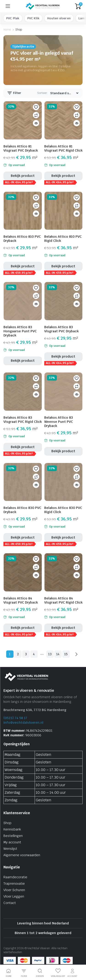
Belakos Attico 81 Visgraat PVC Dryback (21, 148)
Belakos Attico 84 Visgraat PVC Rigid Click (63, 600)
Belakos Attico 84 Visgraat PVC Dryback (21, 600)
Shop (7, 823)
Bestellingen (13, 836)
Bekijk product (23, 176)
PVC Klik (33, 18)
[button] (36, 107)
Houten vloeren (59, 18)
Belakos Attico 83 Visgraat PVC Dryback (61, 329)
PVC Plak (13, 18)
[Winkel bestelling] (64, 93)
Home (7, 30)
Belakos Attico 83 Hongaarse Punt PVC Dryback (20, 331)
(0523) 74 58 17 (15, 718)
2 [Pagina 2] (18, 654)
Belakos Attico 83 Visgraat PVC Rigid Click (23, 420)
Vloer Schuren (14, 890)
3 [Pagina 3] (26, 654)
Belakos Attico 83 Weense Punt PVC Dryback (59, 422)
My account (12, 842)
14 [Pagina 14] (58, 654)
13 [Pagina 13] (50, 654)
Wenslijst (10, 849)
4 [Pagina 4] (34, 654)
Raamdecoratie (15, 877)
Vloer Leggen (14, 896)
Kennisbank (12, 829)
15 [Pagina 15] (66, 654)
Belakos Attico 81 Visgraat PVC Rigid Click (63, 148)
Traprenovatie (14, 884)
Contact (10, 903)
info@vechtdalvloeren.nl (23, 723)
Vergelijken (36, 115)
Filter (14, 93)
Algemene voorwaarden (22, 855)
